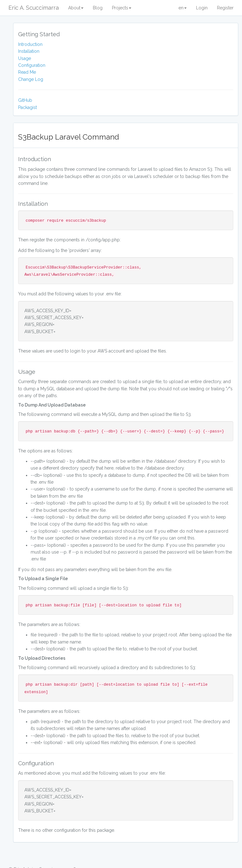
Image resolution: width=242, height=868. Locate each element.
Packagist (28, 107)
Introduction (30, 44)
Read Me (27, 72)
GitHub (25, 100)
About (76, 8)
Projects (122, 8)
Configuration (32, 65)
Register (225, 8)
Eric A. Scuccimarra (34, 8)
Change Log (31, 79)
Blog (98, 8)
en (183, 8)
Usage (25, 58)
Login (202, 8)
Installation (29, 51)
